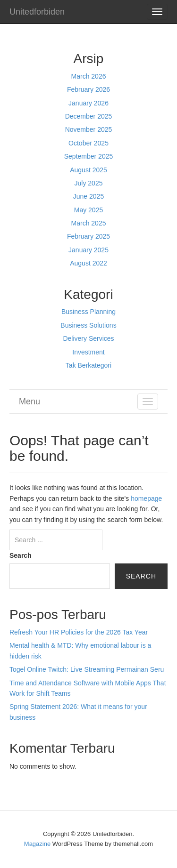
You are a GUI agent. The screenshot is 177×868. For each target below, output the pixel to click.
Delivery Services (88, 338)
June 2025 (88, 196)
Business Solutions (88, 325)
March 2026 (89, 76)
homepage (146, 498)
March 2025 (89, 223)
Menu (29, 402)
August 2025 (88, 170)
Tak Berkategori (88, 365)
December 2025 (89, 116)
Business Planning (88, 312)
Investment (88, 352)
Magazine (37, 844)
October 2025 (88, 143)
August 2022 (88, 263)
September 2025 (89, 156)
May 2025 (88, 210)
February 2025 (88, 236)
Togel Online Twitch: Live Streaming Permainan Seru (87, 669)
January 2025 (88, 250)
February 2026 (88, 89)
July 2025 (89, 183)
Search (21, 555)
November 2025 (89, 129)
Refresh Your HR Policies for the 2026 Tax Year (79, 632)
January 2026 (88, 103)
